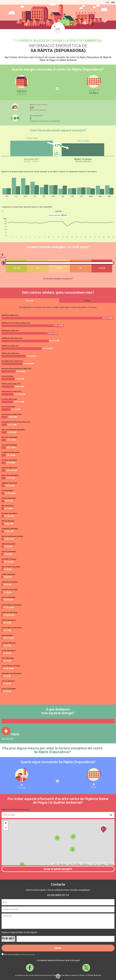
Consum (29, 301)
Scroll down (58, 976)
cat (113, 2)
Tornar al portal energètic (58, 869)
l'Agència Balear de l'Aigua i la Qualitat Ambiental (59, 41)
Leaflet (55, 864)
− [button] (6, 828)
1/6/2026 (58, 211)
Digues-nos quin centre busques (16, 809)
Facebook (30, 968)
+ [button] (6, 823)
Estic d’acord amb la (19, 955)
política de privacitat (27, 955)
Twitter (86, 968)
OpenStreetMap (74, 864)
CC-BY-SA (94, 864)
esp (107, 2)
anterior (3, 211)
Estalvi (88, 301)
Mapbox (111, 864)
